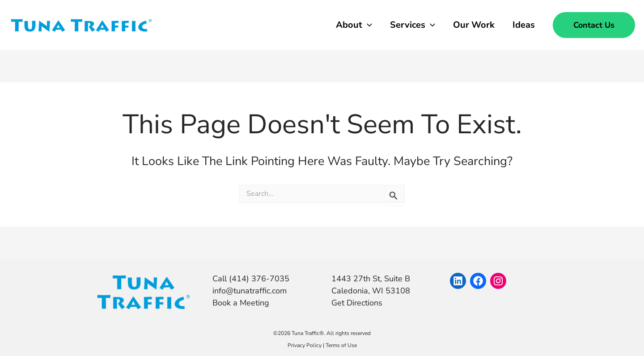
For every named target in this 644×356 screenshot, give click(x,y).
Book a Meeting (241, 303)
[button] (594, 25)
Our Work (474, 25)
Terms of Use (341, 345)
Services (413, 25)
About (354, 25)
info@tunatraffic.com (250, 291)
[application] (367, 25)
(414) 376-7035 (258, 279)
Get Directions (357, 303)
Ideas (524, 25)
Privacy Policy (305, 345)
